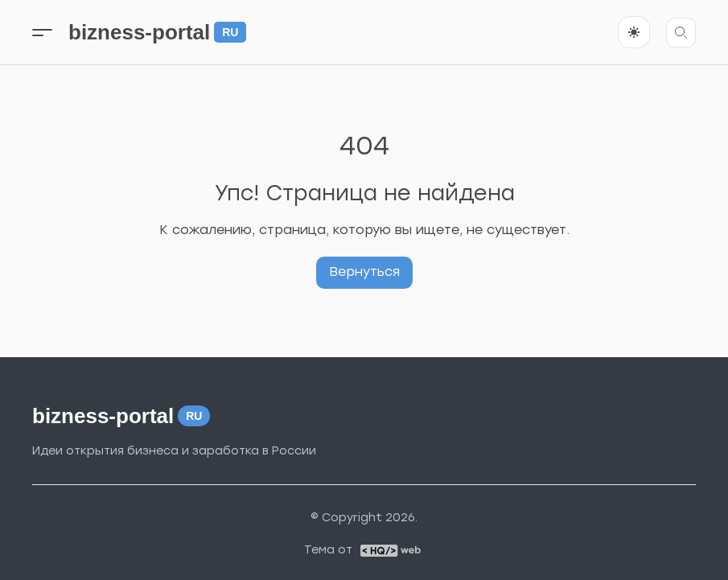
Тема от (328, 550)
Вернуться (364, 271)
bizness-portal (157, 32)
